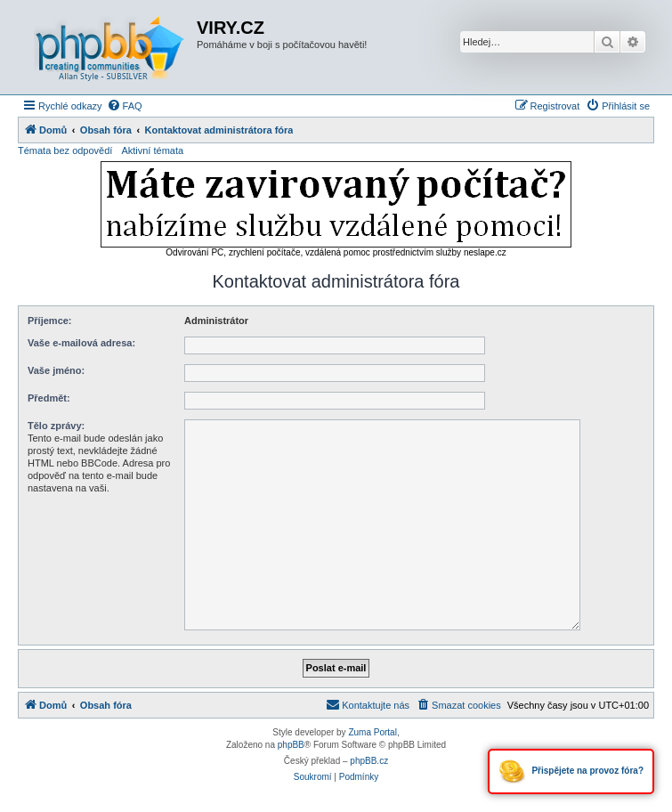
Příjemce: (50, 321)
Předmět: (49, 398)
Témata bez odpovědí (65, 150)
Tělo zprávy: (56, 426)
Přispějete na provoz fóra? (571, 771)
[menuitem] (125, 106)
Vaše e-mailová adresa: (81, 343)
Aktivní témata (152, 150)
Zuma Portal (372, 732)
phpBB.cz (369, 761)
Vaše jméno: (56, 370)
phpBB (291, 745)
